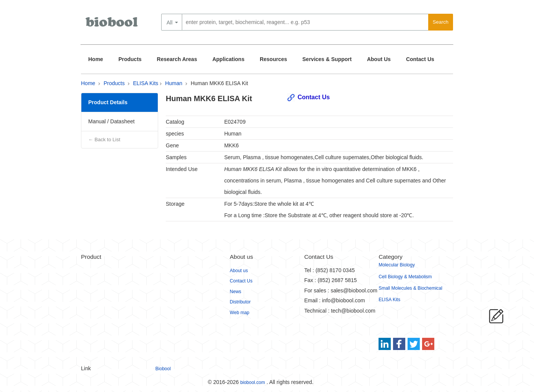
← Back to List (104, 140)
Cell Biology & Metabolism (405, 277)
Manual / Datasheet (111, 121)
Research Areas (177, 59)
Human (174, 83)
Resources (273, 59)
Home (96, 59)
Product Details (108, 102)
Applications (228, 59)
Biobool (163, 369)
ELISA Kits (146, 83)
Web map (240, 313)
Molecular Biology (397, 265)
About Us (379, 59)
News (236, 292)
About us (239, 271)
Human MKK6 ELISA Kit (219, 83)
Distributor (240, 302)
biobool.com (253, 382)
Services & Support (327, 59)
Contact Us (420, 59)
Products (130, 59)
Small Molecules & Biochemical (410, 288)
